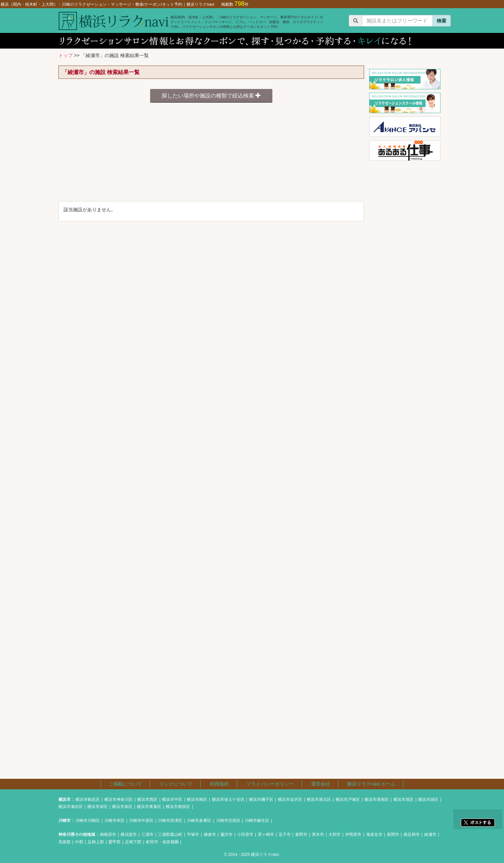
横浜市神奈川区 (119, 799)
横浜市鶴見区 (88, 799)
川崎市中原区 (141, 821)
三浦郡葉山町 (170, 834)
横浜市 (65, 799)
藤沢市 (227, 834)
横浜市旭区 (403, 799)
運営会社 (321, 784)
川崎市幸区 (114, 821)
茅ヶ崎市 (266, 834)
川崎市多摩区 (199, 821)
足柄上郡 (96, 842)
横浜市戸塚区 (348, 799)
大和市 (335, 834)
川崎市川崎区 (88, 821)
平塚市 (193, 834)
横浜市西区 (147, 799)
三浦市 (147, 834)
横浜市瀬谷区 (71, 807)
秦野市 (301, 834)
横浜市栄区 (97, 807)
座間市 (393, 834)
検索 (442, 21)
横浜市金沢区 (290, 799)
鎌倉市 (210, 834)
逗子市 (285, 834)
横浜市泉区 (122, 807)
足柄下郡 (133, 842)
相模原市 (108, 834)
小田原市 (245, 834)
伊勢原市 (353, 834)
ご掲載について (125, 784)
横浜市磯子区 (261, 799)
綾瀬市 (430, 834)
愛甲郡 (114, 842)
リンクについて (176, 784)
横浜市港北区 (319, 799)
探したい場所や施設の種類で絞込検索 (211, 96)
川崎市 (65, 821)
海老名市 (374, 834)
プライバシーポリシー (270, 784)
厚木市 (318, 834)
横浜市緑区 (428, 799)
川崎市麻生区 (257, 821)
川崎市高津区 (170, 821)
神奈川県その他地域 (77, 834)
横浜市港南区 (377, 799)
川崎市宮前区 (228, 821)
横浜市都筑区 (178, 807)
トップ (66, 55)
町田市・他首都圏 (162, 842)
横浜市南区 (197, 799)
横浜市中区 (172, 799)
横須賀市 (129, 834)
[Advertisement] (211, 154)
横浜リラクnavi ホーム (371, 784)
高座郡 (65, 842)
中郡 (79, 842)
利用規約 (219, 784)
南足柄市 (412, 834)
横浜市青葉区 (149, 807)
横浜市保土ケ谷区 (228, 799)
